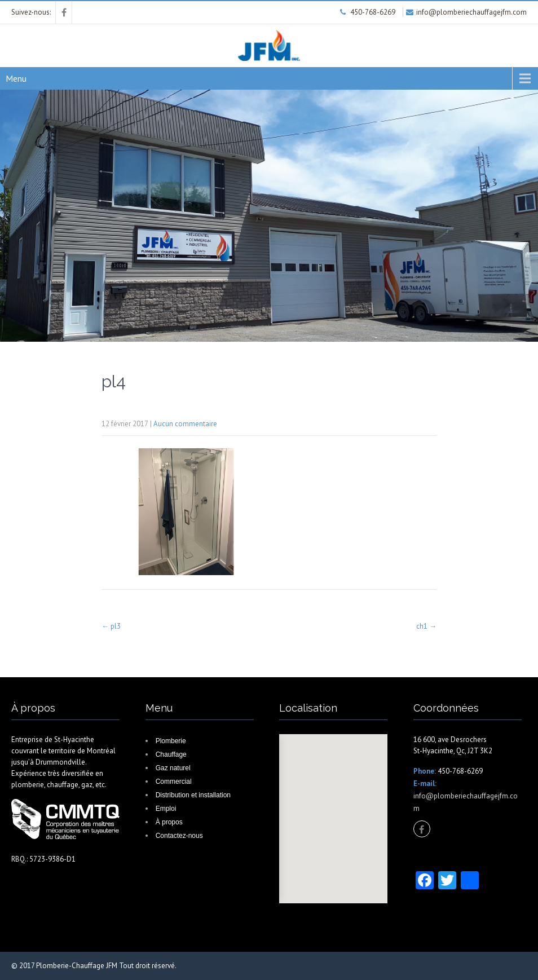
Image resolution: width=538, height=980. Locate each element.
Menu (16, 78)
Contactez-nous (179, 836)
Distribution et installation (193, 795)
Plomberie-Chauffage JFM (77, 966)
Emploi (166, 809)
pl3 (111, 626)
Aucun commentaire (185, 424)
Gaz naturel (173, 768)
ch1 (426, 626)
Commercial (174, 782)
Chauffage (171, 754)
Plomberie (171, 741)
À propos (169, 822)
